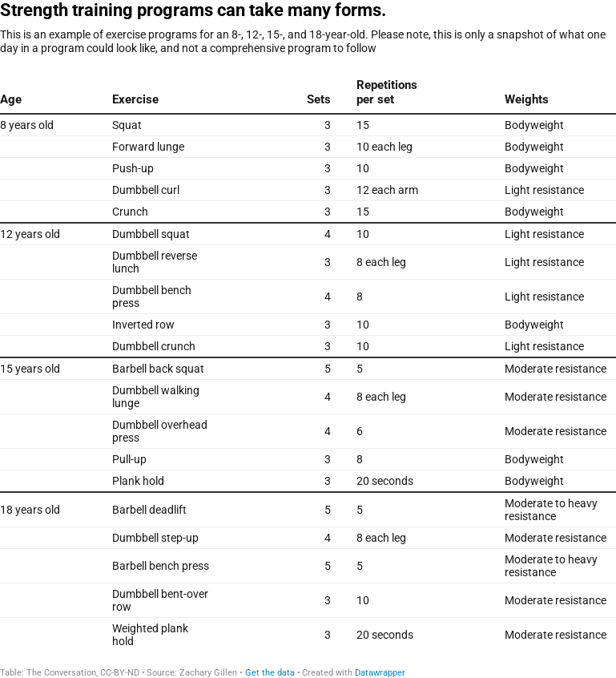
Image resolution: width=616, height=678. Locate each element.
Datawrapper (380, 673)
